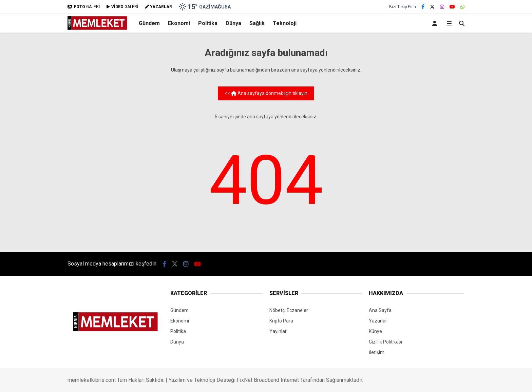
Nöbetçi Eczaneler (289, 310)
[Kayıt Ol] (436, 23)
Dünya (233, 23)
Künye (375, 331)
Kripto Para (281, 321)
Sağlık (257, 23)
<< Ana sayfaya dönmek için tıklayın (266, 93)
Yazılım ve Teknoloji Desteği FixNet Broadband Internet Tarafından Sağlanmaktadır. (266, 380)
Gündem (149, 23)
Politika (208, 23)
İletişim (377, 352)
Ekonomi (179, 23)
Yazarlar (378, 321)
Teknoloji (285, 23)
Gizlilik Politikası (385, 342)
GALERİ (84, 7)
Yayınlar (278, 331)
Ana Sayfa (380, 310)
